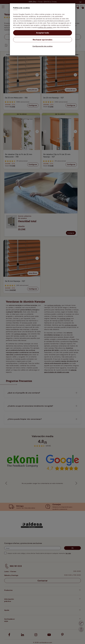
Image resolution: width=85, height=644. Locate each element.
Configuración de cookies (42, 46)
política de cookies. (45, 27)
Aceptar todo (42, 33)
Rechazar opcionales (42, 40)
